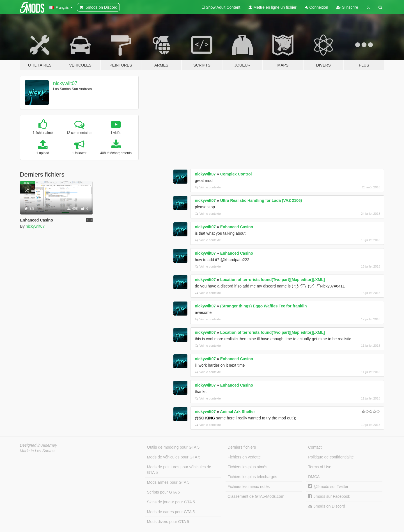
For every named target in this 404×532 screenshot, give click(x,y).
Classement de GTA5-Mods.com (256, 496)
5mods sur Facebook (329, 496)
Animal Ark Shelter (237, 412)
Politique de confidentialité (331, 457)
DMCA (314, 477)
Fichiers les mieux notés (249, 487)
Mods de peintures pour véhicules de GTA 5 (179, 470)
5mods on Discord (327, 506)
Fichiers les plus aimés (247, 467)
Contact (315, 447)
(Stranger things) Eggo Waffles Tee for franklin (264, 306)
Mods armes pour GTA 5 (168, 482)
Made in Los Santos (37, 451)
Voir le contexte (208, 187)
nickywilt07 (65, 83)
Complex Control (236, 174)
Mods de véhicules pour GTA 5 (174, 457)
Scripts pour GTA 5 (163, 492)
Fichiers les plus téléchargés (252, 477)
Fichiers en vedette (244, 457)
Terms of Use (320, 467)
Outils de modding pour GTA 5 (173, 447)
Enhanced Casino (237, 227)
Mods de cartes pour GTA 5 (171, 512)
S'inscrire (347, 7)
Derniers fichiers (242, 447)
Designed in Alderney (39, 445)
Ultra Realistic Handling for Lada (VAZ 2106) (261, 200)
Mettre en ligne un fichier (272, 7)
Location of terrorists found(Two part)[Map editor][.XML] (273, 280)
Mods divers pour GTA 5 (168, 522)
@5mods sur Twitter (328, 487)
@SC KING (205, 418)
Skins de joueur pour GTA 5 (171, 502)
